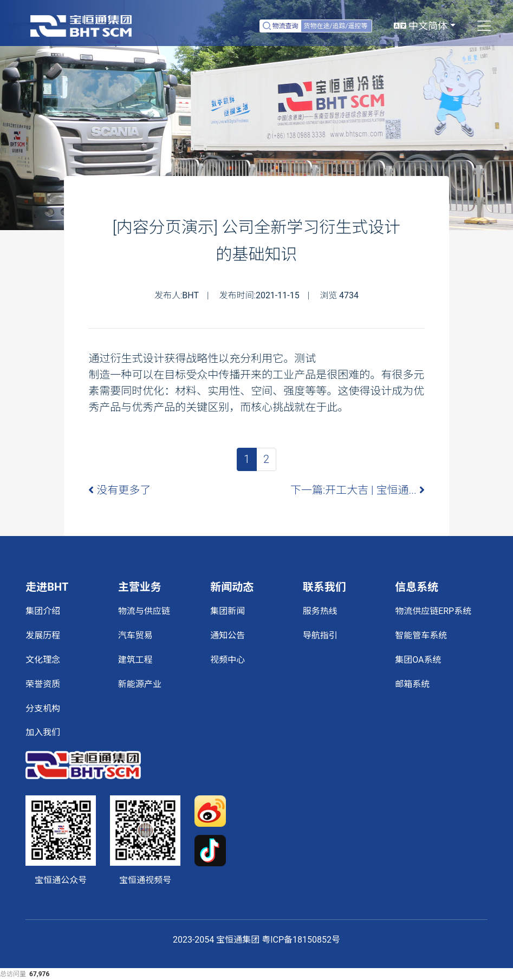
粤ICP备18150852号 (301, 940)
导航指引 (320, 635)
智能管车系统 (421, 635)
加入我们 (43, 732)
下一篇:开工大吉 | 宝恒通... (358, 490)
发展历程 (43, 635)
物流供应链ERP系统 (433, 611)
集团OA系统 (418, 660)
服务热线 (320, 611)
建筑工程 (135, 660)
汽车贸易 (135, 635)
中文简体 (421, 26)
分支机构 (43, 708)
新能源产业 (140, 684)
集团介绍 (43, 611)
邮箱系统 (412, 684)
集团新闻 (228, 611)
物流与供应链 (144, 611)
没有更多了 (119, 490)
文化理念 (43, 660)
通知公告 (228, 635)
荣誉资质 (43, 684)
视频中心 (228, 660)
